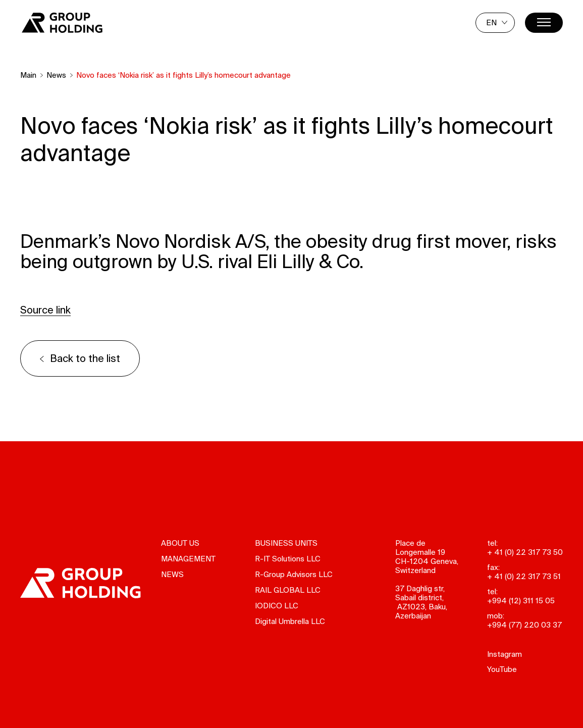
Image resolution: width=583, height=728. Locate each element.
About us (180, 543)
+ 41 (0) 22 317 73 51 (524, 576)
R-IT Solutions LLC (288, 559)
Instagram (505, 654)
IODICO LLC (277, 606)
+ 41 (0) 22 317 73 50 (525, 552)
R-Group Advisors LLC (294, 574)
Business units (286, 543)
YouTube (502, 669)
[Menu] (544, 23)
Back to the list (85, 358)
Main (28, 75)
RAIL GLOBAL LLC (288, 590)
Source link (45, 310)
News (56, 75)
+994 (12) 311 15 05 (521, 601)
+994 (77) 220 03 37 (524, 625)
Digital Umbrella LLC (290, 621)
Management (188, 559)
